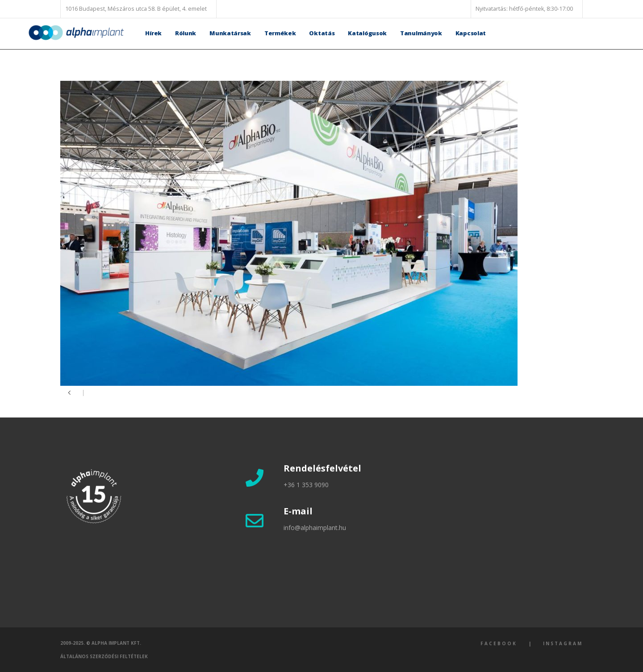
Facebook (499, 643)
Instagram (563, 643)
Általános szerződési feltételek (104, 656)
